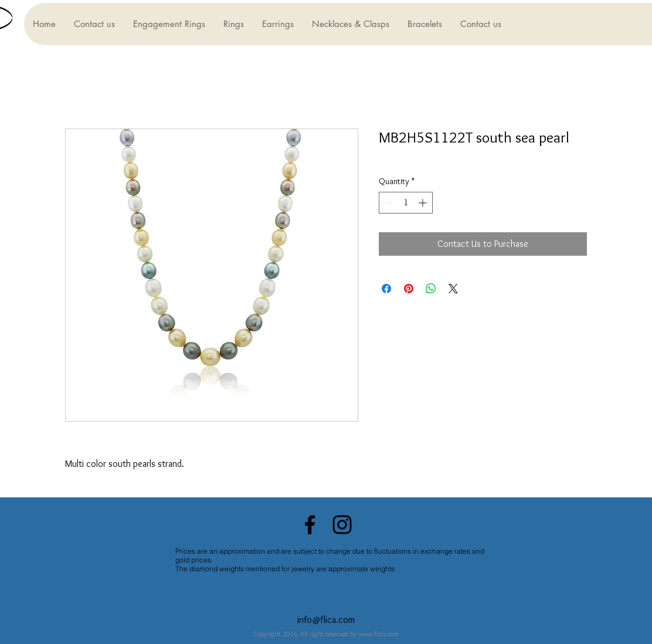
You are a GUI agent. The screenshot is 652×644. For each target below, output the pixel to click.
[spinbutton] (406, 203)
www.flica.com (378, 634)
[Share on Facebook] (386, 289)
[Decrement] (388, 203)
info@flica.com (326, 620)
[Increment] (424, 203)
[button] (169, 24)
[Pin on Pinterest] (409, 289)
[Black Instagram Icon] (342, 525)
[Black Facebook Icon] (310, 525)
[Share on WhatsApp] (431, 289)
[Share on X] (453, 289)
